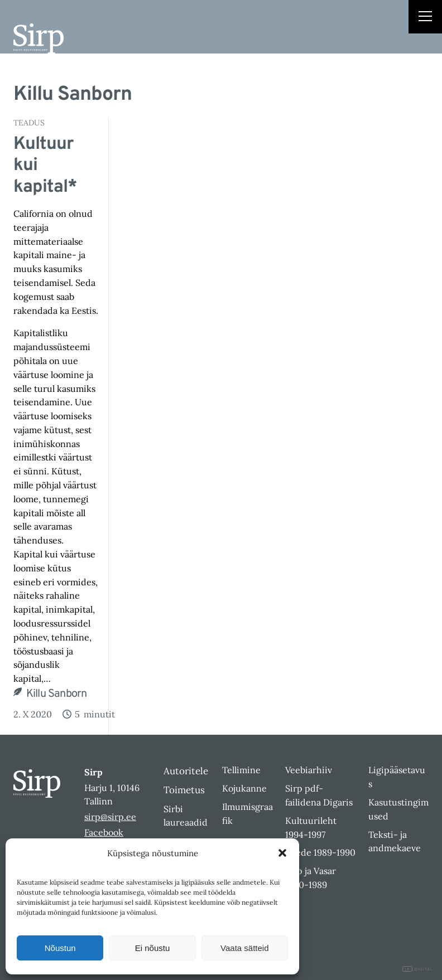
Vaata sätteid (244, 948)
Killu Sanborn (57, 694)
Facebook (104, 832)
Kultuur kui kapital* (45, 166)
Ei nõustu (153, 948)
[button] (282, 853)
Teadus (29, 123)
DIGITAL (418, 969)
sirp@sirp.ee (110, 817)
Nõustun (60, 948)
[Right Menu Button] (425, 18)
